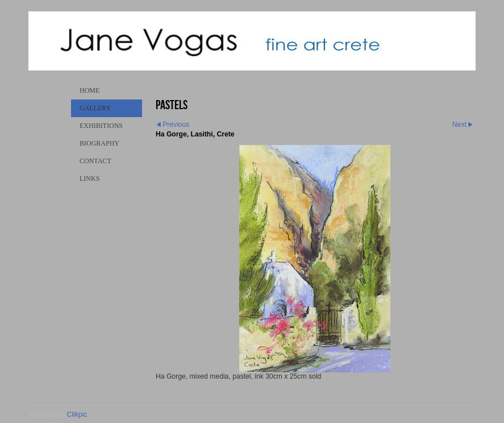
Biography (99, 143)
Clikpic (77, 414)
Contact (95, 161)
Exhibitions (101, 126)
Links (89, 179)
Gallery (95, 108)
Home (89, 90)
